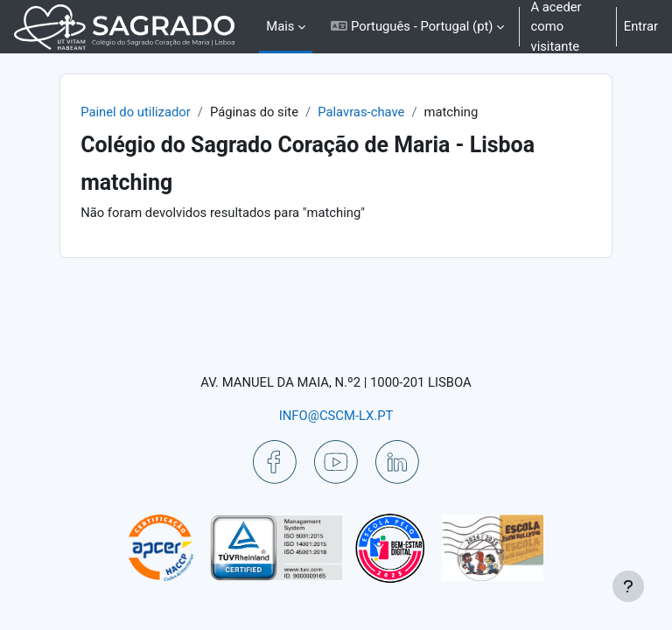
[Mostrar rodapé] (628, 586)
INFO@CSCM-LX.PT (336, 416)
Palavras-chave (361, 112)
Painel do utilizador (136, 112)
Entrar (641, 26)
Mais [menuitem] (280, 26)
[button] (417, 27)
